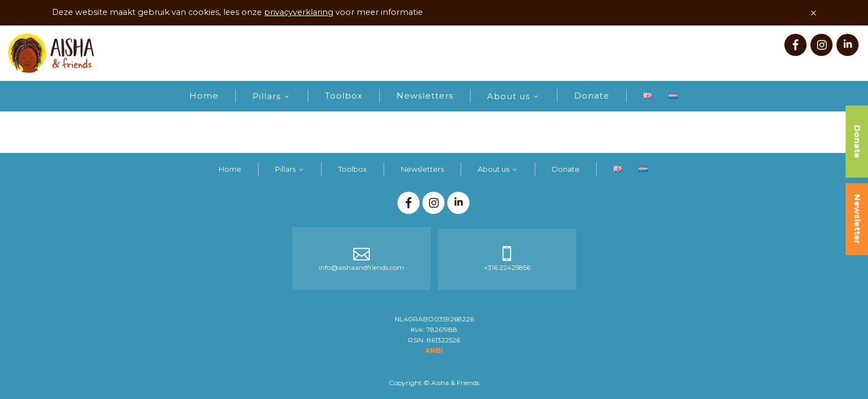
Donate (592, 96)
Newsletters (425, 96)
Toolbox (344, 96)
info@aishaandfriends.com (361, 267)
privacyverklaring (299, 12)
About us (508, 96)
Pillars (267, 96)
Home (204, 96)
